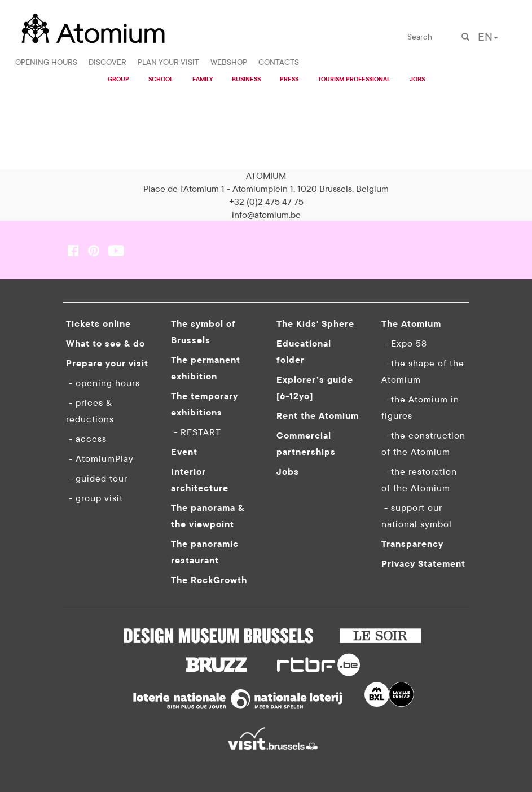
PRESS (289, 79)
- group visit (94, 498)
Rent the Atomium (318, 415)
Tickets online (98, 323)
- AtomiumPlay (100, 458)
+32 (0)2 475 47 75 (266, 202)
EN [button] (488, 36)
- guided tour (97, 478)
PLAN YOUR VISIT (168, 62)
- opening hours (103, 383)
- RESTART (196, 432)
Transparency (412, 544)
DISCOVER (107, 62)
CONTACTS (279, 62)
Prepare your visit (107, 363)
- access (86, 439)
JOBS (417, 79)
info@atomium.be (266, 215)
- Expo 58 (404, 343)
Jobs (288, 471)
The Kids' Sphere (315, 323)
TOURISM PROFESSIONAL (354, 79)
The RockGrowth (209, 580)
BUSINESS (246, 79)
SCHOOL (161, 79)
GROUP (118, 79)
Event (184, 452)
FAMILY (203, 79)
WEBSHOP (229, 62)
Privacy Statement (423, 563)
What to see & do (105, 343)
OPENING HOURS (46, 62)
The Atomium (411, 323)
